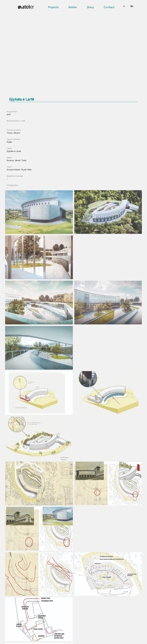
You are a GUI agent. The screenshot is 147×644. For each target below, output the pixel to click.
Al (124, 6)
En (132, 6)
